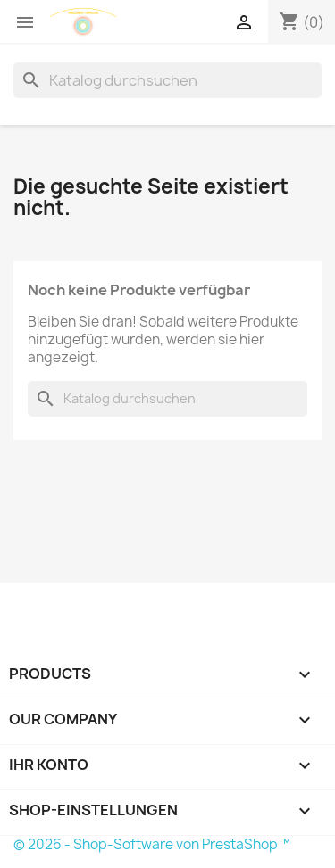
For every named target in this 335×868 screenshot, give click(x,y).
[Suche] (167, 80)
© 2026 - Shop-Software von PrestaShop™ (152, 844)
